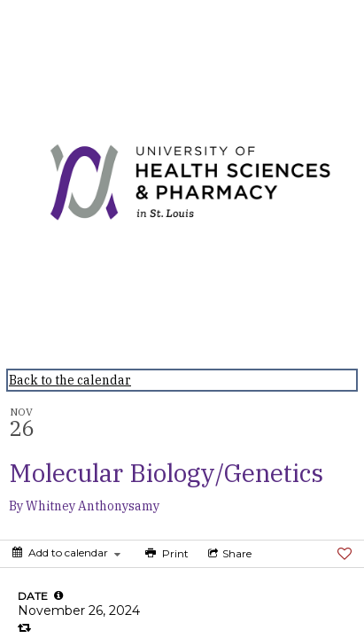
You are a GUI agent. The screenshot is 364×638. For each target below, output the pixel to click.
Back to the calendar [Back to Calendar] (70, 380)
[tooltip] (58, 595)
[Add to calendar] (66, 552)
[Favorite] (345, 554)
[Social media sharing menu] (228, 554)
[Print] (165, 554)
